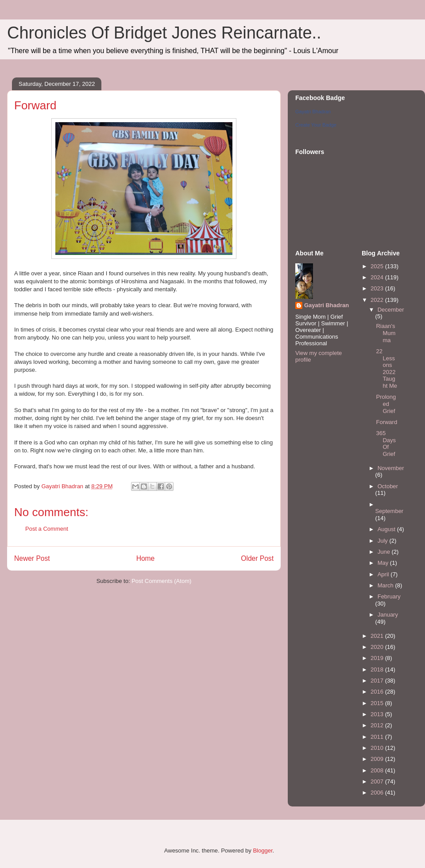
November (391, 468)
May (384, 563)
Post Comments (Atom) (161, 581)
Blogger (263, 851)
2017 (378, 681)
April (384, 574)
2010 (378, 748)
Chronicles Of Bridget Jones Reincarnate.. (164, 33)
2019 (378, 658)
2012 (378, 725)
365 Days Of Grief (386, 444)
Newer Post (32, 558)
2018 (378, 669)
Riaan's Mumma (386, 333)
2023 (378, 288)
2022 (378, 300)
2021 (378, 636)
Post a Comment (47, 529)
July (384, 541)
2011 (378, 737)
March (386, 585)
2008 (378, 770)
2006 (378, 793)
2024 (378, 277)
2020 (378, 647)
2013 (378, 714)
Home (146, 558)
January (388, 615)
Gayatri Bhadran (313, 112)
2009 (378, 759)
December (391, 310)
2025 (378, 266)
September (390, 511)
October (388, 486)
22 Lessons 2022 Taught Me (386, 368)
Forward (386, 422)
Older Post (257, 558)
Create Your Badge (316, 125)
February (389, 596)
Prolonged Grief (386, 404)
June (385, 552)
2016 (378, 692)
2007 (378, 781)
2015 (378, 703)
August (387, 529)
